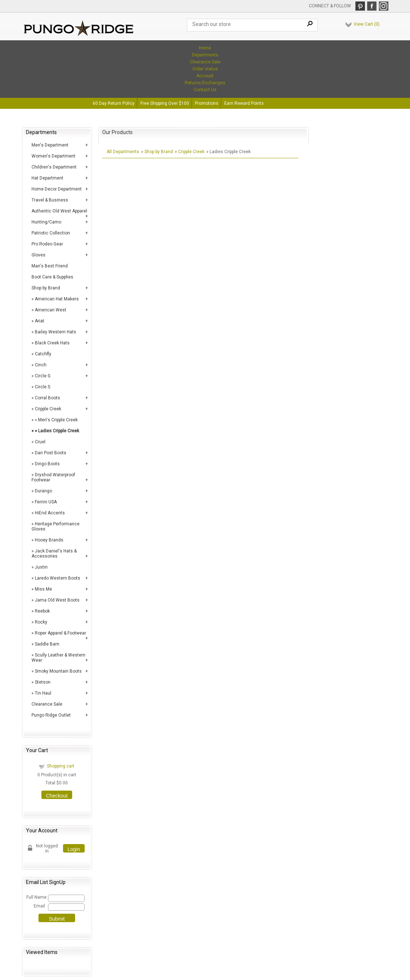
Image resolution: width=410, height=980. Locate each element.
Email (39, 906)
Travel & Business (50, 200)
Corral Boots (47, 398)
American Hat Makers (57, 299)
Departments (205, 55)
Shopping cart (61, 766)
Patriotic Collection (51, 233)
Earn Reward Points (244, 103)
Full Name (36, 897)
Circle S (43, 387)
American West (51, 310)
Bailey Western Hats (56, 332)
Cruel (40, 442)
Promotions (207, 103)
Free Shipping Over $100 (165, 103)
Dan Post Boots (51, 453)
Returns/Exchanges (205, 83)
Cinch (41, 365)
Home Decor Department (57, 189)
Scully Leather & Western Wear (58, 658)
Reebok (42, 611)
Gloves (38, 255)
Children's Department (54, 167)
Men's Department (50, 145)
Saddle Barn (47, 644)
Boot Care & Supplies (52, 277)
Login (74, 849)
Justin (41, 567)
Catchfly (43, 354)
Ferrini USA (46, 502)
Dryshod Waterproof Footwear (53, 477)
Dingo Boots (47, 464)
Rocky (41, 622)
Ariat (40, 321)
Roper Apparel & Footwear (60, 633)
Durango (43, 491)
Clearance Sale (205, 62)
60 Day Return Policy (114, 103)
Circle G (43, 376)
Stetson (43, 682)
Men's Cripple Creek (58, 420)
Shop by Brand (46, 288)
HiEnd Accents (50, 513)
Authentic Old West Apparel (59, 211)
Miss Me (43, 589)
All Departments (123, 152)
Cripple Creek (48, 409)
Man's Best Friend (50, 266)
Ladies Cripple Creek (59, 431)
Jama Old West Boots (57, 600)
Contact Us (205, 90)
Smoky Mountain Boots (58, 671)
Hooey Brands (49, 540)
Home (205, 48)
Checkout (57, 796)
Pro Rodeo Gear (47, 244)
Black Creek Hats (52, 343)
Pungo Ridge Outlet (51, 715)
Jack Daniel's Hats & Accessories (54, 554)
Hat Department (47, 178)
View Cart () (367, 24)
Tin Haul (43, 693)
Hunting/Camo (46, 222)
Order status (205, 69)
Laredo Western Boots (58, 578)
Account (205, 76)
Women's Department (53, 156)
